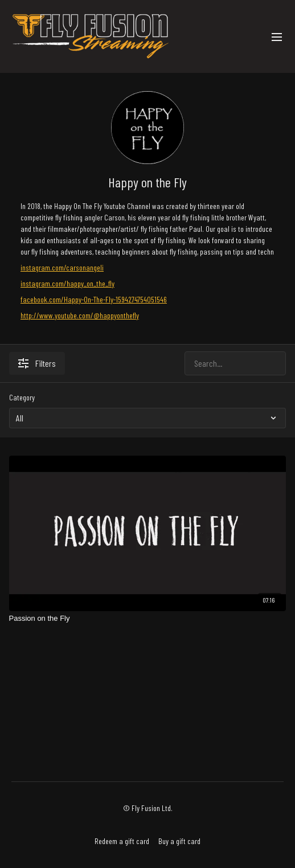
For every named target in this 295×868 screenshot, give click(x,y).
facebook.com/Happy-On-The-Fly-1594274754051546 (94, 299)
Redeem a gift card (122, 841)
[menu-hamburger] (277, 36)
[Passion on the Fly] (148, 619)
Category (22, 397)
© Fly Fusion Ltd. (148, 808)
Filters (37, 363)
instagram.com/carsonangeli (62, 267)
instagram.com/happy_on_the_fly (67, 283)
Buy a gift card (179, 841)
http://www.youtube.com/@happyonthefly (80, 315)
